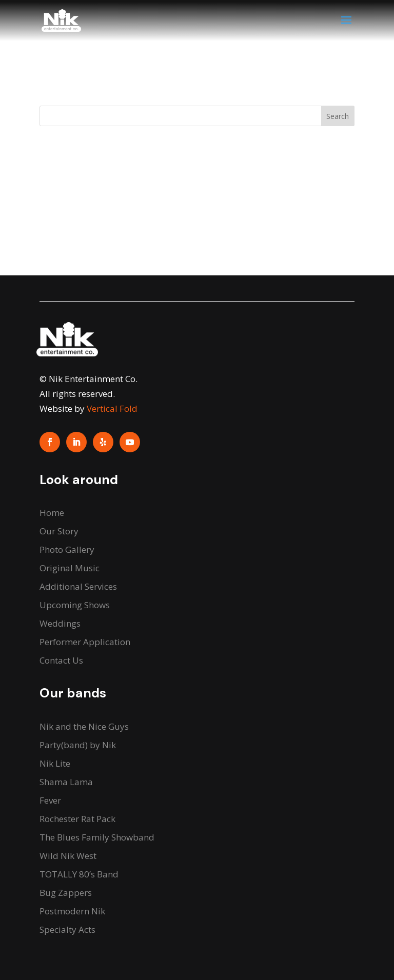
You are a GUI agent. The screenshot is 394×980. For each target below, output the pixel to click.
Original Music (70, 568)
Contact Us (61, 660)
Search (338, 116)
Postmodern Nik (72, 911)
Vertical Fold (112, 408)
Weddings (60, 623)
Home (52, 513)
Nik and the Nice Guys (84, 726)
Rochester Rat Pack (77, 819)
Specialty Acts (67, 929)
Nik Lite (55, 763)
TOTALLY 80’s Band (79, 874)
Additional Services (78, 586)
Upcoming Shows (75, 605)
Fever (50, 800)
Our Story (59, 531)
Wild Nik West (68, 856)
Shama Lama (66, 782)
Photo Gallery (67, 549)
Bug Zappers (66, 893)
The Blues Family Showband (97, 837)
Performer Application (85, 642)
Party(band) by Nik (78, 745)
